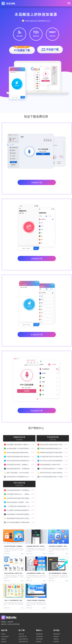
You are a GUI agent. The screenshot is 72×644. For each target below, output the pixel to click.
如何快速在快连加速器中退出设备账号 (18, 498)
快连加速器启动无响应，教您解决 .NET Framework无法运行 (25, 465)
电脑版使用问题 (19, 437)
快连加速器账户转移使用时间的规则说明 (19, 514)
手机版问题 (39, 636)
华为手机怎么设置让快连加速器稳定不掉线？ (54, 461)
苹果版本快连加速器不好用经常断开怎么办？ (54, 452)
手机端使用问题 (53, 437)
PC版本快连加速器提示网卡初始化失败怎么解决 (21, 457)
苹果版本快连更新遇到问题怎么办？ (51, 448)
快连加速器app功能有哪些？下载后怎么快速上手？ (58, 547)
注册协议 (56, 639)
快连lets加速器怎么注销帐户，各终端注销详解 (21, 502)
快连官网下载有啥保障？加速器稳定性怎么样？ (14, 547)
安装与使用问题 (19, 483)
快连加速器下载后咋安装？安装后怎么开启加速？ (36, 547)
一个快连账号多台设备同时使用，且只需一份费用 (22, 506)
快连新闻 (39, 642)
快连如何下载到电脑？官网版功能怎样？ (36, 601)
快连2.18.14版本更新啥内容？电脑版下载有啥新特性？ (14, 601)
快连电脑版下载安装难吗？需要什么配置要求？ (21, 444)
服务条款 (56, 636)
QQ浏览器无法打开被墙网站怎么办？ (18, 477)
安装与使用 (39, 639)
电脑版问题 (39, 634)
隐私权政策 (57, 634)
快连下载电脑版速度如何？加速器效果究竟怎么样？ (58, 574)
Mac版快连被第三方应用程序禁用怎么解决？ (21, 448)
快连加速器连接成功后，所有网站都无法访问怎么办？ (23, 469)
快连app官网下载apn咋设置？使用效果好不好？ (14, 574)
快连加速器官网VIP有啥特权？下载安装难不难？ (36, 574)
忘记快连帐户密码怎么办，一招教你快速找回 (21, 494)
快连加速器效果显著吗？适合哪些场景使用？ (21, 490)
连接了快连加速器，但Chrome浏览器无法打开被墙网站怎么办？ (27, 473)
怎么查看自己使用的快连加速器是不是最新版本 (21, 510)
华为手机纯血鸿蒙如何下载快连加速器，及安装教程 (23, 522)
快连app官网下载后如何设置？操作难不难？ (54, 444)
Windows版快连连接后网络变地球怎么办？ (20, 452)
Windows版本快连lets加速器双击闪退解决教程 (21, 461)
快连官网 (56, 642)
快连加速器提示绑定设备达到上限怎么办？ (20, 518)
